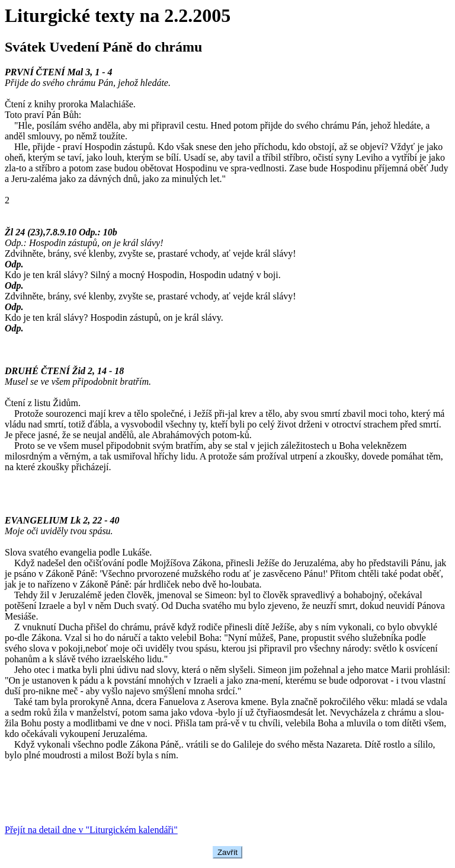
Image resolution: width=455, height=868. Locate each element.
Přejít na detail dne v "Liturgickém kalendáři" (91, 830)
